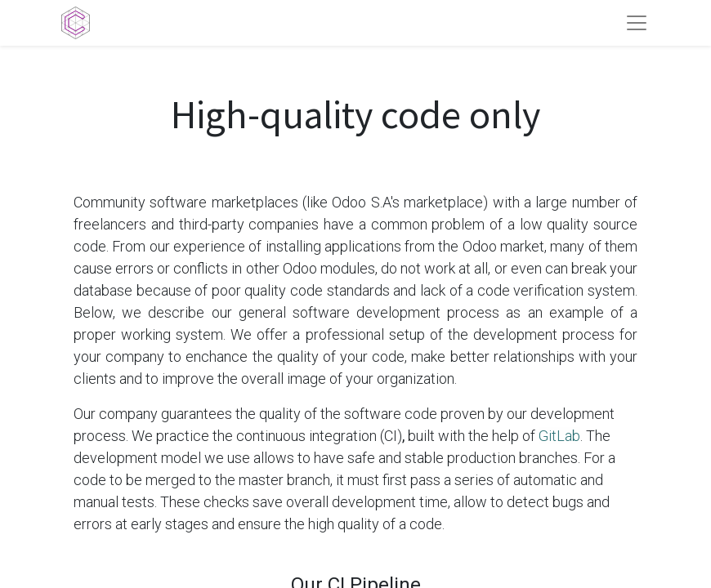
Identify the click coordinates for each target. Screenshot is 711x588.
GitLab (559, 436)
